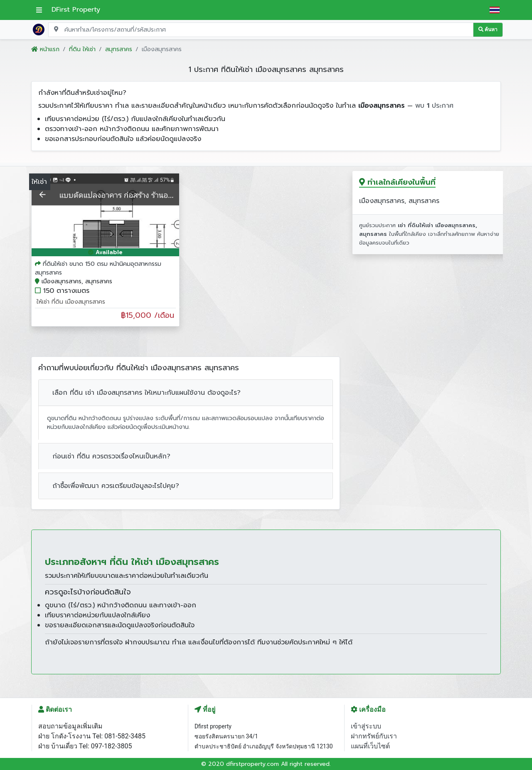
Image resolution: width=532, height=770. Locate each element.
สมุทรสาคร (119, 49)
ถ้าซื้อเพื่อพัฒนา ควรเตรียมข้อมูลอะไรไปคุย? (116, 486)
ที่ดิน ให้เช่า (82, 49)
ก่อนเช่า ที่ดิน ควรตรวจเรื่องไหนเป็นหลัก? (111, 456)
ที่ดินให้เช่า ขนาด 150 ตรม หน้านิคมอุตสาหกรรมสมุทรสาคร (98, 268)
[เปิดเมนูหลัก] (39, 10)
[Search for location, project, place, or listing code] (261, 30)
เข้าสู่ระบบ (366, 726)
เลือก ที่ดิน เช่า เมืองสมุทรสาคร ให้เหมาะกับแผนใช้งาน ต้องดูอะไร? (147, 393)
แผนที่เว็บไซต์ (370, 746)
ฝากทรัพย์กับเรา (374, 736)
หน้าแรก (45, 49)
